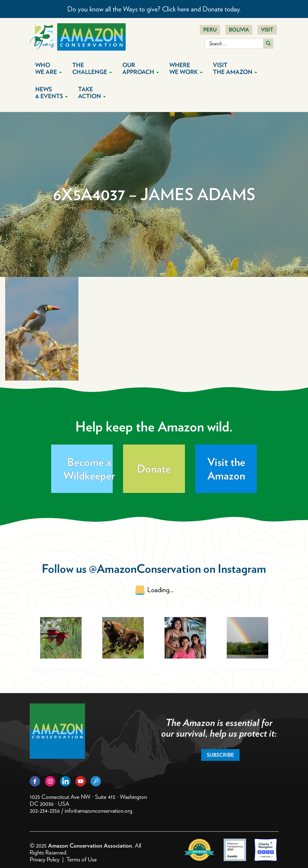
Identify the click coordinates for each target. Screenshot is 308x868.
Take (92, 93)
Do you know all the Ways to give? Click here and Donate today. (154, 9)
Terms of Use (82, 859)
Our (141, 68)
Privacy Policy (45, 859)
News (52, 93)
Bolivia (239, 30)
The (92, 68)
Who (49, 68)
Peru (210, 30)
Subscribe (220, 755)
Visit (267, 30)
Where (186, 68)
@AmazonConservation (145, 568)
